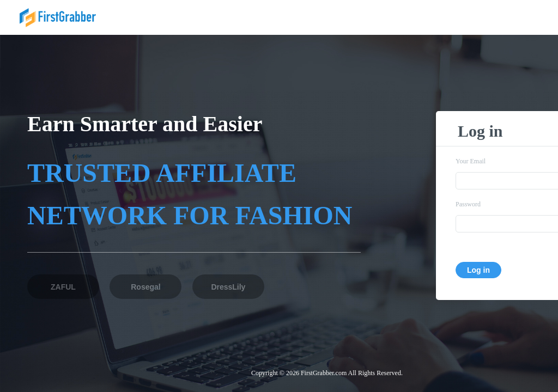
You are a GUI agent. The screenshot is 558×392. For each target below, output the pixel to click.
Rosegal (145, 287)
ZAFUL (63, 287)
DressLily (228, 287)
